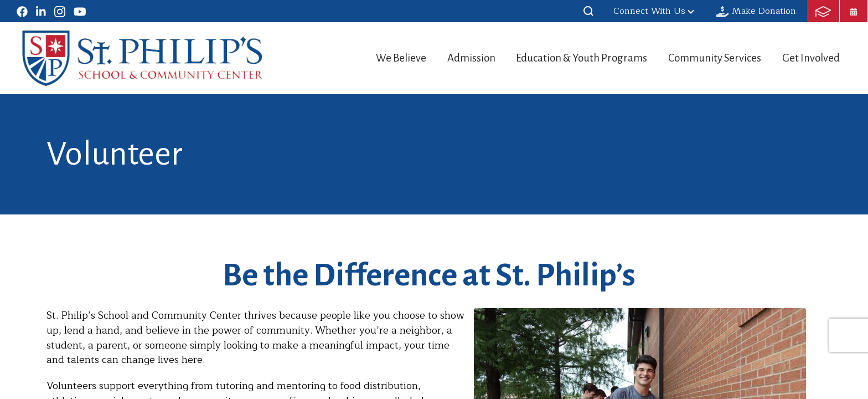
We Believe (376, 58)
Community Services (709, 58)
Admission (453, 58)
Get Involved (812, 58)
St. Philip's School (143, 58)
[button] (588, 11)
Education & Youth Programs (570, 58)
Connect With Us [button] (654, 11)
